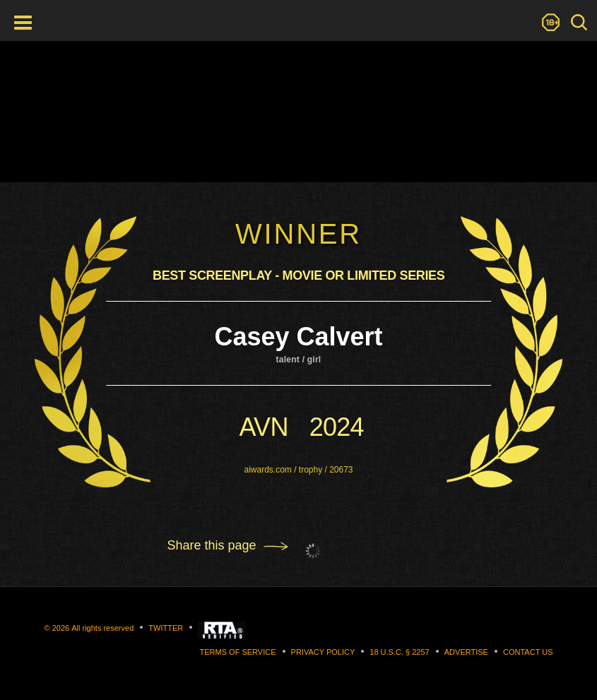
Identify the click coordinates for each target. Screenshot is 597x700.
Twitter (166, 628)
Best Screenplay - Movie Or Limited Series (298, 275)
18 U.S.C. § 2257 (399, 652)
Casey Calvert (298, 337)
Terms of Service (238, 652)
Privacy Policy (323, 652)
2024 (337, 427)
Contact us (528, 652)
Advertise (466, 652)
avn (263, 427)
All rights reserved (102, 628)
